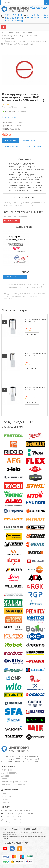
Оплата (5, 779)
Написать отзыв (19, 107)
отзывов (7, 107)
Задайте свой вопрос (15, 277)
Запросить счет (9, 117)
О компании (7, 770)
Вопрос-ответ (7, 802)
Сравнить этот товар (32, 146)
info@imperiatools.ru (13, 817)
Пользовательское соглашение (15, 785)
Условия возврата (9, 773)
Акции (4, 793)
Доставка (5, 776)
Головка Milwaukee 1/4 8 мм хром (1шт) (35, 321)
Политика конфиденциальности (15, 782)
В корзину (10, 141)
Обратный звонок (39, 7)
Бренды (5, 799)
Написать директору (14, 20)
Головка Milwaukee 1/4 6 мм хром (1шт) (35, 354)
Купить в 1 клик (28, 141)
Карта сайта (6, 796)
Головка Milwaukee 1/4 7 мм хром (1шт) (35, 388)
